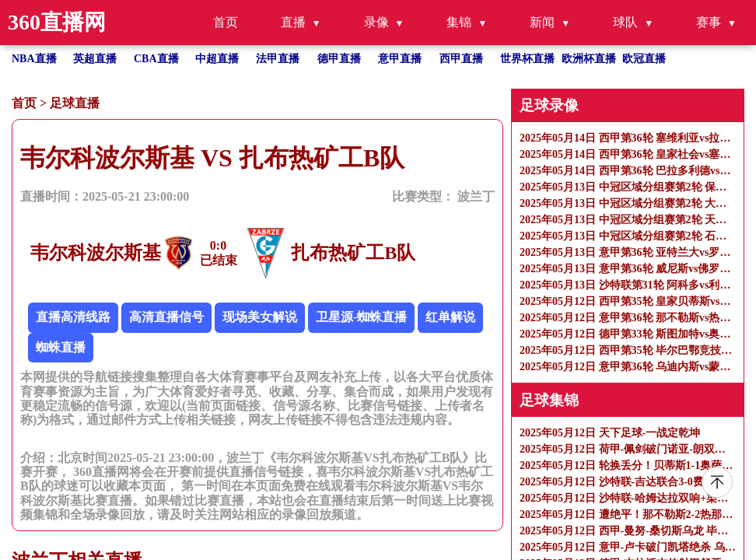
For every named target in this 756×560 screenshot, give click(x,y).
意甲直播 (400, 59)
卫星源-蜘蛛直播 (361, 317)
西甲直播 (461, 59)
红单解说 (450, 317)
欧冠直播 (644, 59)
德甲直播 (339, 59)
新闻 (542, 22)
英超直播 (95, 59)
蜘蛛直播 (61, 347)
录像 (376, 22)
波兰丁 (476, 196)
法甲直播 (278, 59)
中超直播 (217, 59)
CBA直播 (156, 59)
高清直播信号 (166, 317)
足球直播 (75, 103)
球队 (625, 22)
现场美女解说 (260, 317)
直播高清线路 (73, 317)
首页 (226, 22)
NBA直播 (34, 59)
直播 (293, 22)
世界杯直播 (527, 59)
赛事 (709, 22)
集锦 (459, 22)
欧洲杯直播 (589, 59)
